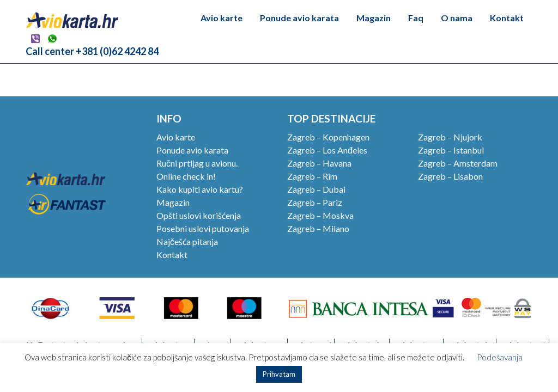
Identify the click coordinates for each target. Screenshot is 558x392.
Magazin (374, 18)
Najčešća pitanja (187, 241)
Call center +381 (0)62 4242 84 (92, 51)
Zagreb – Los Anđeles (327, 150)
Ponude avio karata (299, 18)
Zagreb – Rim (312, 176)
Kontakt (507, 18)
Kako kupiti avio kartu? (200, 189)
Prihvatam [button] (279, 374)
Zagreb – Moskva (320, 215)
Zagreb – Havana (319, 163)
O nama (457, 18)
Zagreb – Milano (318, 228)
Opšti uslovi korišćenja (199, 215)
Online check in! (186, 176)
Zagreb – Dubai (316, 189)
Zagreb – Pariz (315, 202)
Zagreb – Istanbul (451, 150)
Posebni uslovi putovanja (203, 228)
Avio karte (222, 18)
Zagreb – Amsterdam (458, 163)
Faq (416, 18)
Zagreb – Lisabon (450, 176)
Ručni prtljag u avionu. (197, 163)
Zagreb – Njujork (450, 137)
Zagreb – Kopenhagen (328, 137)
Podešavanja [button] (500, 357)
